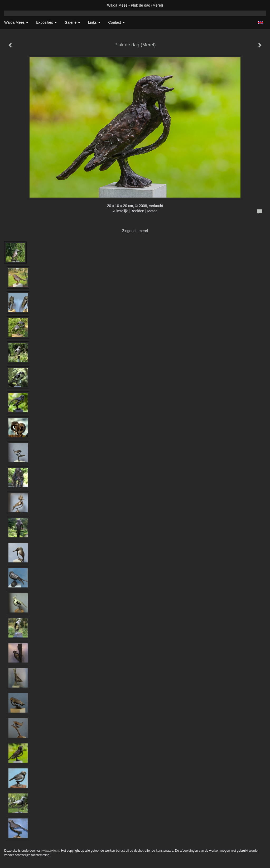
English (260, 23)
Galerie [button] (72, 22)
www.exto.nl (51, 851)
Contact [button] (117, 22)
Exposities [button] (46, 22)
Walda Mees (117, 5)
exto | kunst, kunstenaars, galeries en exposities (19, 5)
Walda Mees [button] (16, 22)
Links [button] (94, 22)
